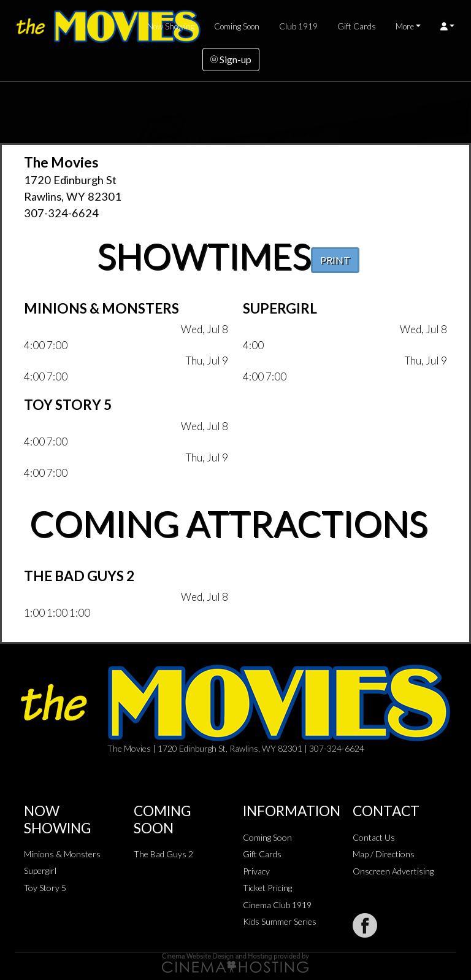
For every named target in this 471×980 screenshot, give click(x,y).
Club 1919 (298, 26)
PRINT (335, 260)
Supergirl (40, 870)
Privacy (256, 871)
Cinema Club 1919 (277, 905)
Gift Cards (357, 26)
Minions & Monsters (62, 854)
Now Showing (171, 26)
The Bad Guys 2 (163, 854)
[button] (447, 26)
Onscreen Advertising (393, 871)
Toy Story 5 (45, 888)
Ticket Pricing (267, 888)
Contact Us (374, 837)
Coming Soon (237, 26)
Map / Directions (384, 854)
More (405, 26)
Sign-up (231, 59)
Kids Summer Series (280, 921)
